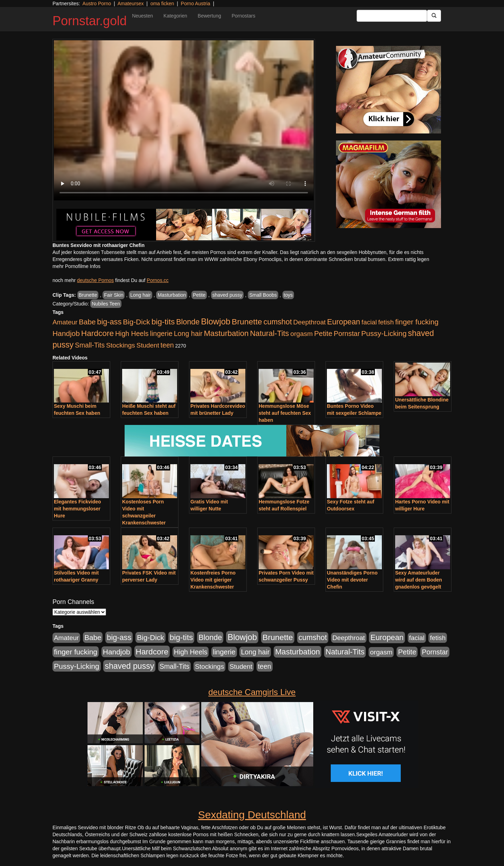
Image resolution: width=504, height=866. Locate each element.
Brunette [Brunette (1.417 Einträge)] (247, 322)
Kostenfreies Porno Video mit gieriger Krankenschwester (213, 580)
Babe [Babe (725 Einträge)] (87, 322)
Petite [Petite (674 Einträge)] (323, 334)
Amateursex (131, 4)
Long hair (140, 295)
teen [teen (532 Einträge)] (167, 345)
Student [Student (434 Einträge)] (148, 345)
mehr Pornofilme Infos (76, 266)
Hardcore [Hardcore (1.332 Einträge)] (97, 333)
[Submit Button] (434, 16)
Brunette (88, 295)
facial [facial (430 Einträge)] (369, 322)
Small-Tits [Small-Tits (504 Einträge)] (90, 345)
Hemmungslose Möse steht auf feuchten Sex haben (285, 413)
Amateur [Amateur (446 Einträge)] (65, 322)
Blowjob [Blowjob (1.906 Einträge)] (216, 321)
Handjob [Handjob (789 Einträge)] (66, 333)
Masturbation (172, 295)
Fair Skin (114, 295)
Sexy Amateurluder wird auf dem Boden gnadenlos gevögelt (419, 580)
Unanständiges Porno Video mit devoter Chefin (352, 580)
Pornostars (244, 16)
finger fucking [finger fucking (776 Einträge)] (417, 322)
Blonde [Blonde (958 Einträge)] (188, 322)
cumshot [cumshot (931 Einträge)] (278, 322)
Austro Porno (97, 4)
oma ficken (162, 4)
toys (288, 295)
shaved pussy (227, 295)
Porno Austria (196, 4)
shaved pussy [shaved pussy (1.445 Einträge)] (129, 666)
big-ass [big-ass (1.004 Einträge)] (109, 322)
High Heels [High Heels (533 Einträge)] (132, 334)
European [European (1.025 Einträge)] (344, 322)
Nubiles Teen (106, 304)
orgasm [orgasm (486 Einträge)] (302, 334)
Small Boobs (263, 295)
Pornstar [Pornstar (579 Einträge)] (347, 334)
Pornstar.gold (90, 21)
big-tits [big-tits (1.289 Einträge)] (163, 322)
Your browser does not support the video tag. (184, 120)
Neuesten (142, 16)
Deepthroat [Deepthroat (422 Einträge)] (310, 322)
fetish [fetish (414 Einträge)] (386, 322)
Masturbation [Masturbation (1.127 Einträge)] (226, 333)
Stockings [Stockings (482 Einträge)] (121, 345)
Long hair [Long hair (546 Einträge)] (188, 334)
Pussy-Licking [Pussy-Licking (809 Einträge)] (384, 333)
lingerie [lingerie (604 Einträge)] (161, 334)
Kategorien (175, 16)
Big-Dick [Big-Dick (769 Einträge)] (136, 322)
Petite (199, 295)
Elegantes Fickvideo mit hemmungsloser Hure (78, 509)
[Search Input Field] (392, 16)
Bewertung (209, 16)
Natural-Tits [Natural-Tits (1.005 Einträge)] (269, 333)
